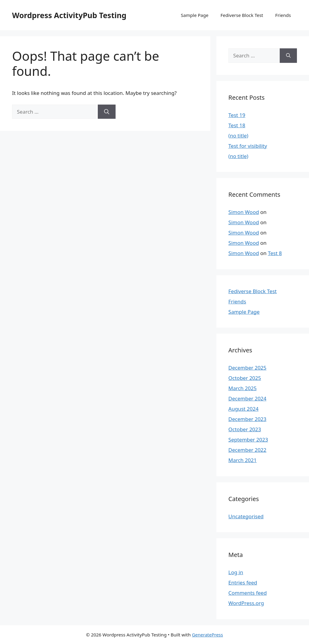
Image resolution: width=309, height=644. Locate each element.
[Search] (107, 112)
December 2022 (247, 450)
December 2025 (247, 368)
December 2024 (247, 398)
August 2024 (244, 409)
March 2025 (243, 388)
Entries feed (243, 583)
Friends (283, 15)
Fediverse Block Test (242, 15)
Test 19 (237, 115)
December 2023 (247, 419)
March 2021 (243, 460)
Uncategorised (246, 516)
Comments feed (248, 593)
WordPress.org (246, 603)
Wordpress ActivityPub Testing (69, 15)
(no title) (238, 136)
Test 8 (275, 253)
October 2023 (245, 429)
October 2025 (245, 378)
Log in (236, 572)
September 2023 (248, 440)
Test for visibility (248, 146)
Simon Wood (244, 212)
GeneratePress (207, 635)
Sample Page (194, 15)
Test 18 (237, 125)
